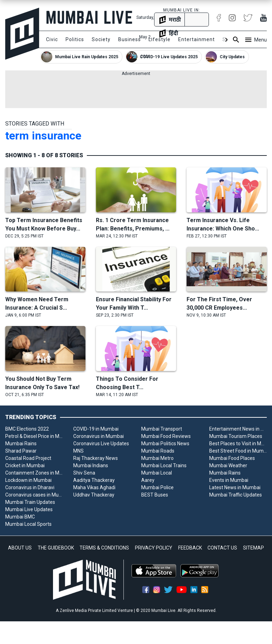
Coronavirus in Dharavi (30, 487)
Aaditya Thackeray (94, 480)
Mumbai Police (157, 487)
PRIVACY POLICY (154, 548)
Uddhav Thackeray (94, 495)
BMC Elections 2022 (27, 429)
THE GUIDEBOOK (56, 548)
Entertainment (197, 39)
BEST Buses (155, 495)
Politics (75, 39)
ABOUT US (20, 548)
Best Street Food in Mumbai (238, 451)
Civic (52, 39)
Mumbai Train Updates (30, 502)
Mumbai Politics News (165, 444)
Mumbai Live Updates (29, 509)
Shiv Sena (84, 473)
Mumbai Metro (157, 458)
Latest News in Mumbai (235, 487)
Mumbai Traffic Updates (236, 495)
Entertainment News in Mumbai (238, 429)
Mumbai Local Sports (28, 524)
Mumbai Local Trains (164, 465)
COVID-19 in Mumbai (96, 429)
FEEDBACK (190, 548)
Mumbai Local (157, 473)
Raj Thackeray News (96, 458)
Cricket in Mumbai (25, 465)
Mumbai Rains (21, 444)
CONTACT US (222, 548)
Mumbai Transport (162, 429)
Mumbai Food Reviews (166, 436)
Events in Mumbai (229, 480)
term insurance (43, 136)
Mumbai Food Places (232, 458)
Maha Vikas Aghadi (94, 487)
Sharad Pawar (21, 451)
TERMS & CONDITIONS (104, 548)
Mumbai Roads (158, 451)
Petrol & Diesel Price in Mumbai (34, 436)
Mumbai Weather (228, 465)
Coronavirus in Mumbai (99, 436)
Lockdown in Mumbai (28, 480)
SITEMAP (254, 548)
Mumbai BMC (20, 517)
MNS (78, 451)
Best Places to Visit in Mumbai (238, 444)
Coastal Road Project (28, 458)
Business (130, 39)
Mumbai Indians (91, 465)
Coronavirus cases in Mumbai (34, 495)
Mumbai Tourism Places (236, 436)
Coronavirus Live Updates (101, 444)
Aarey (148, 480)
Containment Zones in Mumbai (34, 473)
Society (101, 39)
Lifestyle (160, 39)
